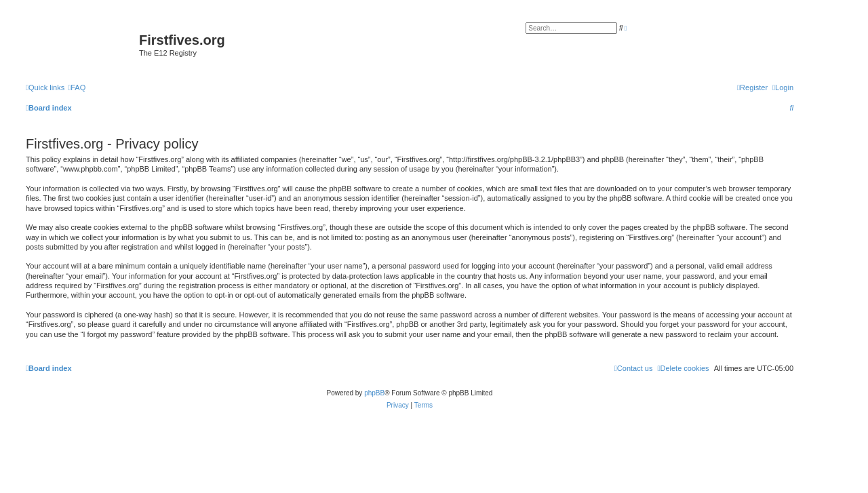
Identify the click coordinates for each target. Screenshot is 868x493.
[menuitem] (77, 87)
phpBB (374, 393)
